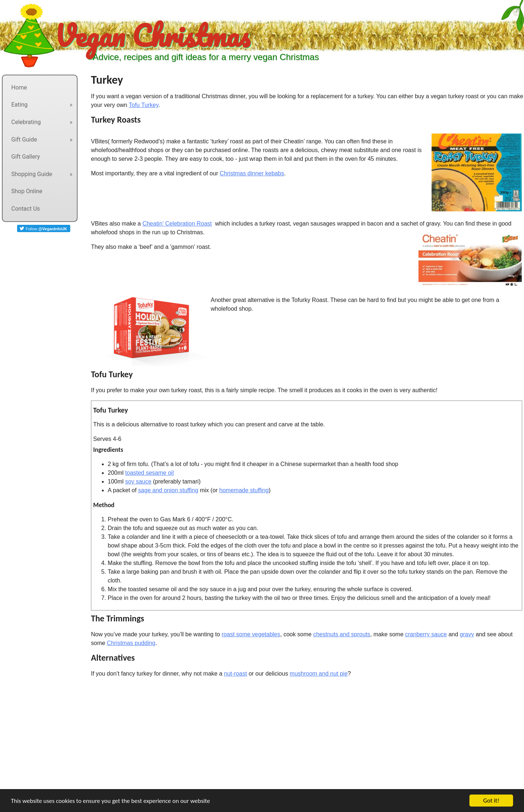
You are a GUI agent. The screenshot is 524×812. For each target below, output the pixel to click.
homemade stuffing (244, 490)
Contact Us (26, 209)
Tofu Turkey (144, 105)
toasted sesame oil (149, 473)
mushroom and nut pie (319, 674)
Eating (19, 105)
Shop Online (27, 191)
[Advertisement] (218, 738)
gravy (467, 634)
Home (19, 87)
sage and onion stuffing (168, 490)
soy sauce (138, 481)
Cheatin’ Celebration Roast (177, 224)
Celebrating (26, 122)
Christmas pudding (131, 643)
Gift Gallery (26, 157)
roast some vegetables (251, 634)
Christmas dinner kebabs (252, 173)
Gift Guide (24, 140)
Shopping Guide (32, 174)
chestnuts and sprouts (342, 634)
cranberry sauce (426, 634)
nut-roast (236, 674)
